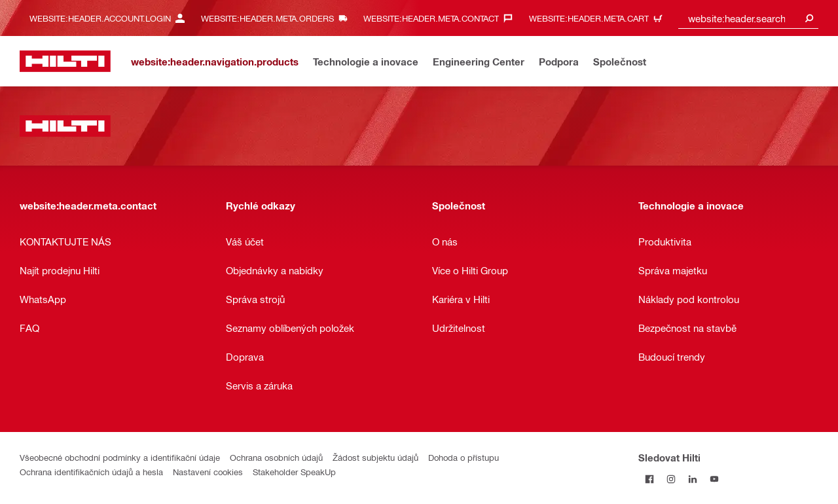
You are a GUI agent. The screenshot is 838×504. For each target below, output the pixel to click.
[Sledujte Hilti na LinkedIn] (692, 479)
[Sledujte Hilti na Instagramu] (671, 479)
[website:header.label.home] (65, 61)
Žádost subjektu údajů (375, 457)
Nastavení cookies (208, 472)
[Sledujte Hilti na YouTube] (714, 479)
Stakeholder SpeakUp (294, 472)
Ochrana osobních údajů (276, 457)
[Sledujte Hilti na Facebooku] (649, 479)
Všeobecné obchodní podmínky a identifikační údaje (120, 457)
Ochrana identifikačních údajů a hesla (91, 472)
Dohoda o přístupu (464, 457)
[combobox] (748, 18)
